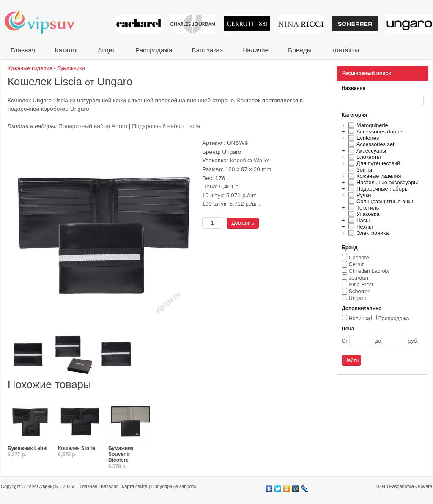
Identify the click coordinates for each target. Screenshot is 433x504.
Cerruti (357, 264)
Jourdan (359, 278)
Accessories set (370, 144)
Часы (358, 220)
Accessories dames (375, 132)
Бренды (300, 50)
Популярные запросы (174, 486)
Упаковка (363, 214)
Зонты (359, 170)
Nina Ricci (361, 285)
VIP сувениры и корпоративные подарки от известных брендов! (45, 22)
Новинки (359, 318)
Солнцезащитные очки (380, 201)
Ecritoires (362, 138)
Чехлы (359, 227)
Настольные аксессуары (382, 182)
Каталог (66, 50)
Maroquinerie (367, 125)
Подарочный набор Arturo (93, 126)
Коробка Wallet (250, 160)
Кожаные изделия (373, 176)
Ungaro (358, 298)
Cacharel (360, 257)
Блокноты (363, 157)
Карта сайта (135, 486)
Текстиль (363, 208)
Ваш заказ (207, 50)
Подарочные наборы (377, 189)
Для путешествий (373, 163)
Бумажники (71, 68)
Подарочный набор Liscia (166, 126)
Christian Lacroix (369, 271)
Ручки (358, 195)
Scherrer (359, 291)
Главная (23, 50)
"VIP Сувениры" (43, 486)
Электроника (367, 233)
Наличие (255, 50)
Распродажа (154, 50)
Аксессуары (366, 151)
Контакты (345, 50)
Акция (107, 50)
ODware (424, 486)
